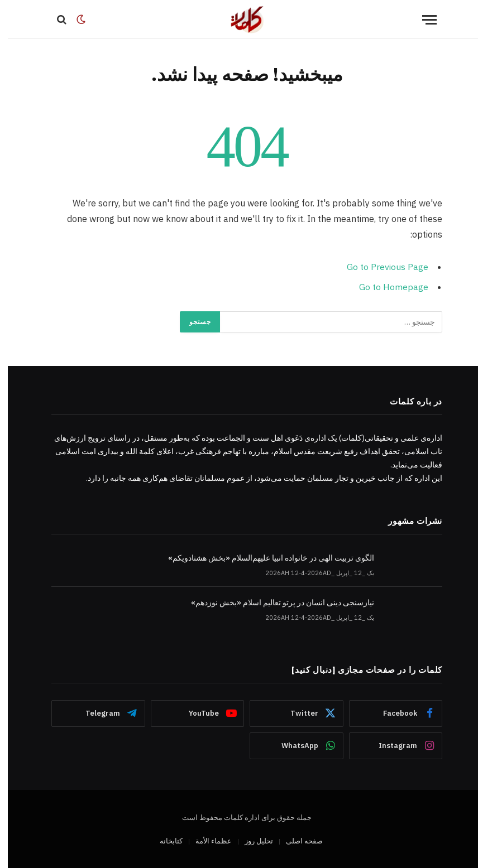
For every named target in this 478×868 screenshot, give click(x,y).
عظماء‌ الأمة (206, 840)
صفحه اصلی (297, 840)
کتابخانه (163, 840)
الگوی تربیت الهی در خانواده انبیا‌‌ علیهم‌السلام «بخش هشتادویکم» (263, 557)
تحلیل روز (251, 840)
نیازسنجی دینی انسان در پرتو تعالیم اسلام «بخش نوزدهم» (275, 601)
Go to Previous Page (380, 267)
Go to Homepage (386, 286)
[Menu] (422, 20)
